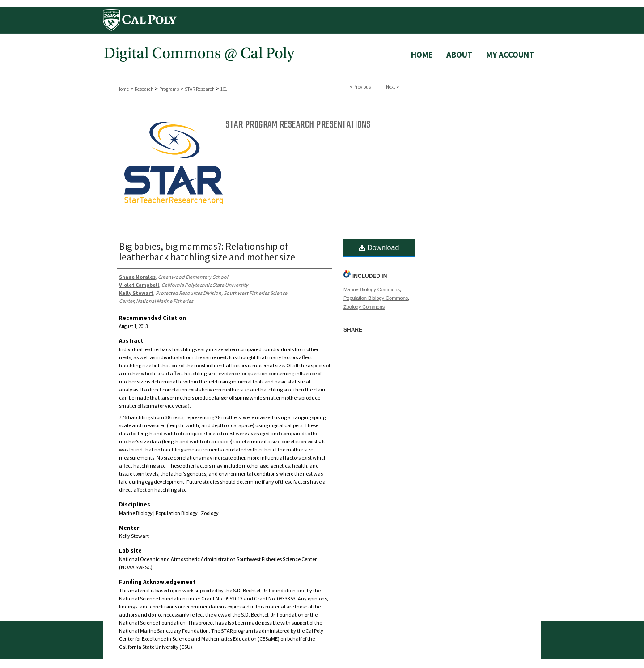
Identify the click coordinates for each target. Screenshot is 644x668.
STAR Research (200, 89)
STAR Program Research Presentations (298, 125)
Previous (362, 87)
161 (224, 89)
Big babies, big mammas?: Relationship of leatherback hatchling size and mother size (207, 251)
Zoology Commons (364, 307)
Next (391, 87)
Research (144, 89)
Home (123, 89)
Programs (169, 89)
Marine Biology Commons (372, 289)
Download (379, 248)
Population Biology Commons (376, 298)
